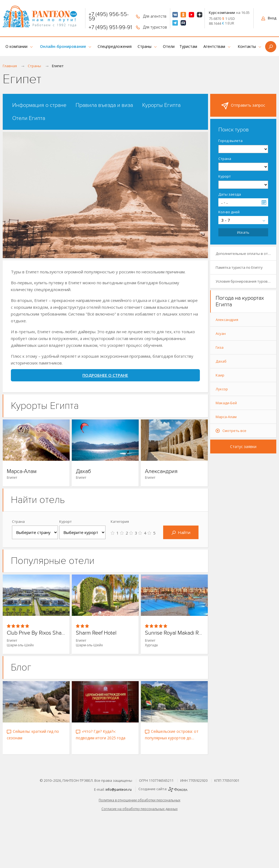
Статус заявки (243, 447)
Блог (21, 667)
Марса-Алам (22, 472)
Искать (243, 232)
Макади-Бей (226, 403)
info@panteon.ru (119, 790)
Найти (181, 532)
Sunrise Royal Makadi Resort (174, 633)
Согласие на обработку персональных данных (139, 809)
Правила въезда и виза (104, 105)
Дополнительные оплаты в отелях (246, 254)
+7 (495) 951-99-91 (110, 27)
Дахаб (83, 472)
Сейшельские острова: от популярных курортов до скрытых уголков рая (172, 735)
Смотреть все (234, 431)
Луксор (222, 389)
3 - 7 (226, 220)
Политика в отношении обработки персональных (139, 800)
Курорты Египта (161, 105)
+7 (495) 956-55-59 (109, 17)
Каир (220, 375)
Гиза (220, 347)
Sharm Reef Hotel (96, 633)
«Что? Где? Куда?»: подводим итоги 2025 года (101, 735)
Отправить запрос (243, 106)
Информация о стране (39, 105)
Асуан (221, 333)
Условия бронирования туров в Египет (246, 281)
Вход (269, 18)
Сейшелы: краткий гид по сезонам (33, 735)
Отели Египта (29, 118)
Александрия (161, 472)
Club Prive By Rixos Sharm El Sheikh (36, 633)
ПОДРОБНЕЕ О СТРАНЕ (105, 375)
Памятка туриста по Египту (239, 267)
